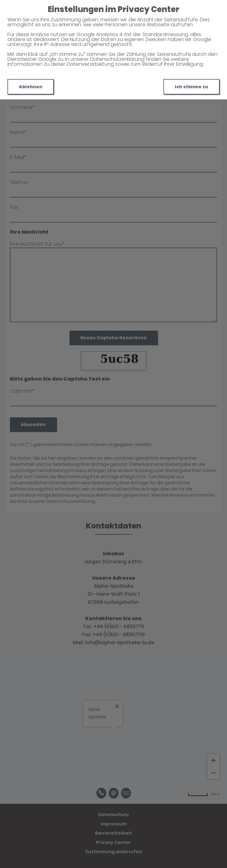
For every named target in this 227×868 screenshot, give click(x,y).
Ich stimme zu (191, 87)
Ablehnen (31, 87)
